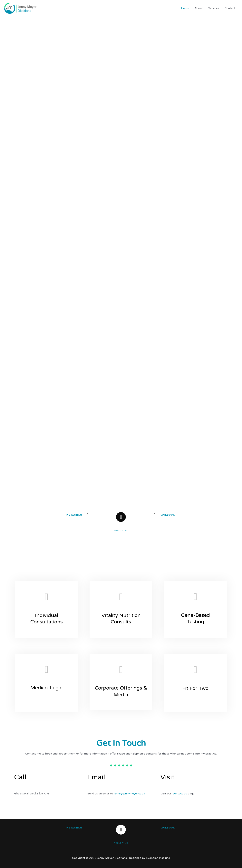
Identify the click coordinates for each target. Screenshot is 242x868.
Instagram (74, 515)
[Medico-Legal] (46, 670)
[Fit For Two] (195, 671)
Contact (230, 8)
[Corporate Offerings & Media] (121, 670)
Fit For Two (195, 688)
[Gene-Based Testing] (195, 597)
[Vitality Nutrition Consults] (121, 597)
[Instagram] (87, 515)
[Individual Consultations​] (46, 597)
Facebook (167, 515)
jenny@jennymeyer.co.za (130, 794)
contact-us (180, 794)
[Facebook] (154, 515)
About (199, 8)
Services (214, 8)
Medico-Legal (46, 688)
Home (185, 8)
